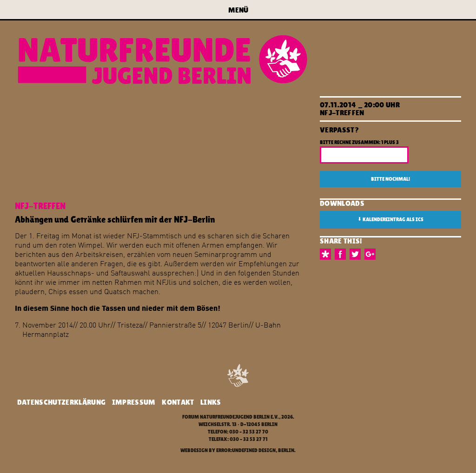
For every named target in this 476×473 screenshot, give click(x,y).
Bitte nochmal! (390, 179)
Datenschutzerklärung (61, 402)
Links (211, 402)
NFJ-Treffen (342, 113)
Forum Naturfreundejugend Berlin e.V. (231, 417)
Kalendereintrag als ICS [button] (390, 219)
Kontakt (178, 402)
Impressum (134, 402)
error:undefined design (246, 450)
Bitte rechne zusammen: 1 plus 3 (359, 142)
